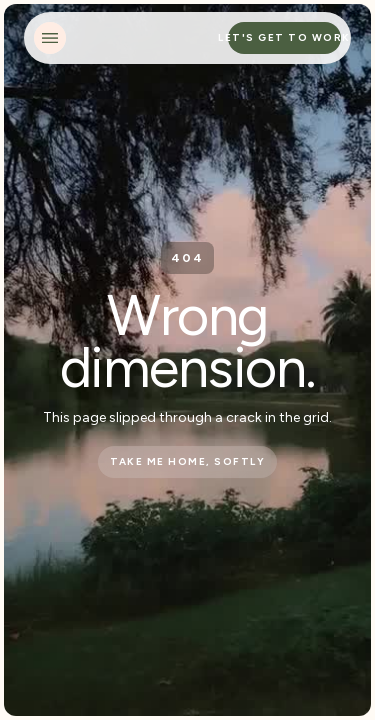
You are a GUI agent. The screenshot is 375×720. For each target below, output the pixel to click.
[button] (50, 38)
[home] (148, 38)
